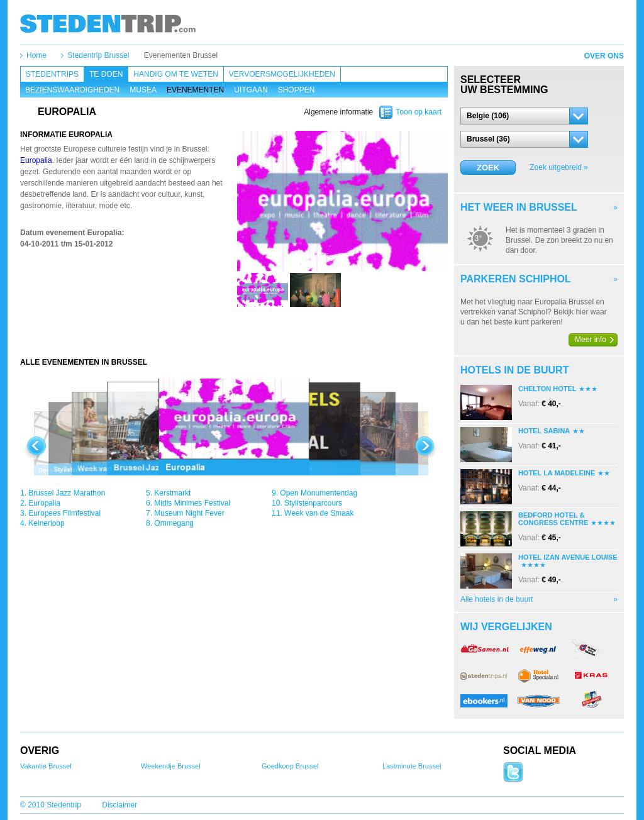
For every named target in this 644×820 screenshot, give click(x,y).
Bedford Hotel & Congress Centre (553, 519)
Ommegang (174, 523)
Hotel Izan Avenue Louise (568, 557)
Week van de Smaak (319, 513)
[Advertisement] (234, 332)
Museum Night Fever (189, 513)
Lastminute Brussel (412, 766)
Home (36, 55)
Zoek (488, 168)
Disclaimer (119, 805)
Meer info (591, 340)
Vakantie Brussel (46, 766)
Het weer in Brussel (519, 207)
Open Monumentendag (319, 493)
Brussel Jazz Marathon (67, 493)
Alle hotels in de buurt (497, 599)
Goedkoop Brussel (290, 766)
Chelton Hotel (547, 389)
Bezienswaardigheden (72, 90)
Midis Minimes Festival (192, 503)
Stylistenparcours (313, 503)
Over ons (604, 56)
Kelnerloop (46, 523)
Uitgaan (251, 90)
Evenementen (195, 90)
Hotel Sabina (544, 431)
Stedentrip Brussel (98, 55)
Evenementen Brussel (181, 55)
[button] (524, 116)
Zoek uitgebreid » (559, 167)
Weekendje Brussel (171, 766)
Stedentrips (52, 74)
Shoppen (297, 90)
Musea (143, 90)
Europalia (36, 160)
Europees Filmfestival (64, 513)
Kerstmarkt (172, 493)
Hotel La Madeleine (557, 473)
